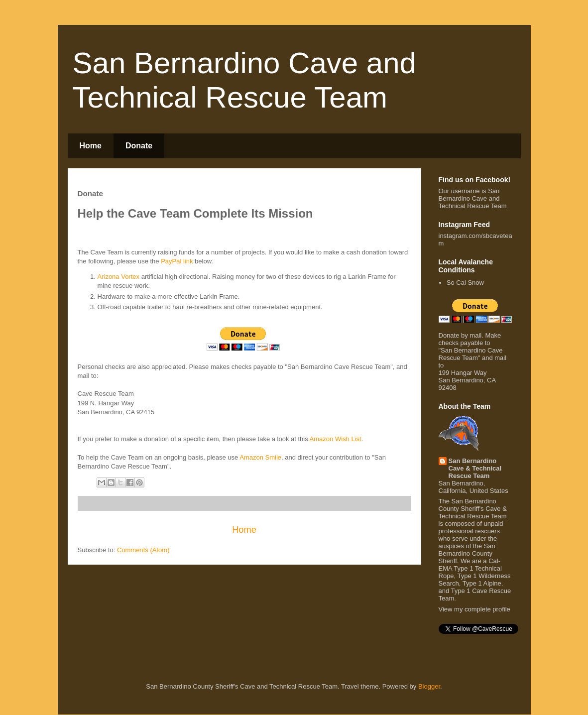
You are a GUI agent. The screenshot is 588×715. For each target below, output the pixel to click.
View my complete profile (474, 609)
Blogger (429, 686)
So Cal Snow (465, 283)
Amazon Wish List (336, 439)
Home (91, 146)
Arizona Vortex (119, 277)
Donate (139, 146)
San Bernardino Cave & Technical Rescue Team (475, 468)
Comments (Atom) (143, 550)
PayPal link (177, 261)
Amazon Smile (260, 457)
